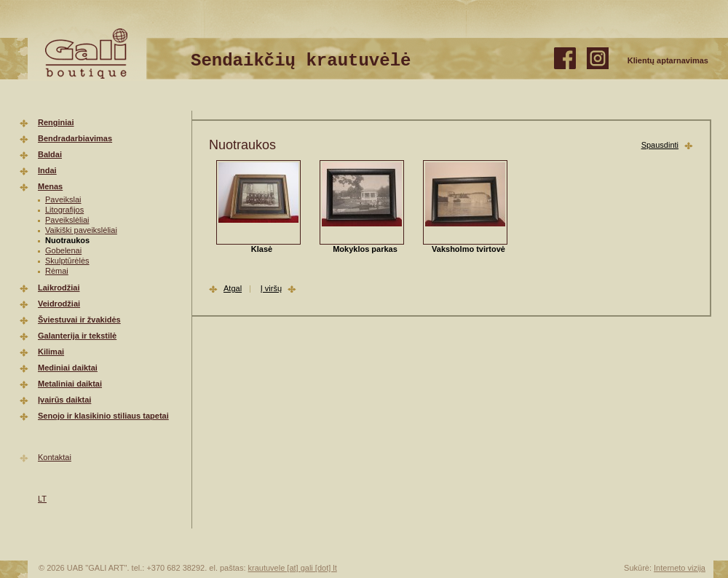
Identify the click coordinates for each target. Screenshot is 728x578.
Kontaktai (55, 457)
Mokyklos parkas (365, 249)
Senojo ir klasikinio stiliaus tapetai (103, 416)
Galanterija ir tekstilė (77, 336)
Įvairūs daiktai (64, 400)
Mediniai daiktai (68, 368)
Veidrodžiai (59, 304)
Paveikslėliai (67, 220)
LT (42, 499)
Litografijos (64, 210)
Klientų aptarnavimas (668, 60)
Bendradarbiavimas (75, 138)
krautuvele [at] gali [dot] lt (293, 568)
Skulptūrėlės (67, 261)
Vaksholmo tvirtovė (468, 249)
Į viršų (271, 288)
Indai (47, 170)
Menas (50, 186)
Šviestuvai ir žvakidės (79, 320)
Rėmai (57, 271)
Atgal (233, 288)
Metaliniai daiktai (70, 384)
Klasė (262, 249)
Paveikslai (63, 199)
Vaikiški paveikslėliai (81, 230)
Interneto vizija (680, 568)
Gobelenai (63, 250)
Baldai (50, 154)
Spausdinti (660, 145)
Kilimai (51, 352)
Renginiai (56, 122)
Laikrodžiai (59, 288)
